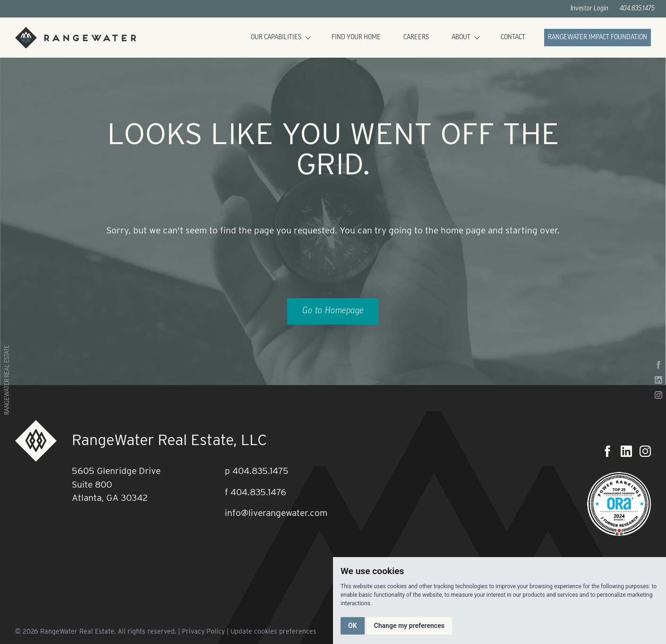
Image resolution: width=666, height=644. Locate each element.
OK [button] (353, 626)
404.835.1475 (637, 9)
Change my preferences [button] (409, 626)
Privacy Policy (203, 631)
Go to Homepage (333, 311)
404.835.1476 (258, 492)
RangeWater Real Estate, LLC (169, 440)
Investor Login (589, 9)
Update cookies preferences (273, 631)
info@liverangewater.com (276, 513)
